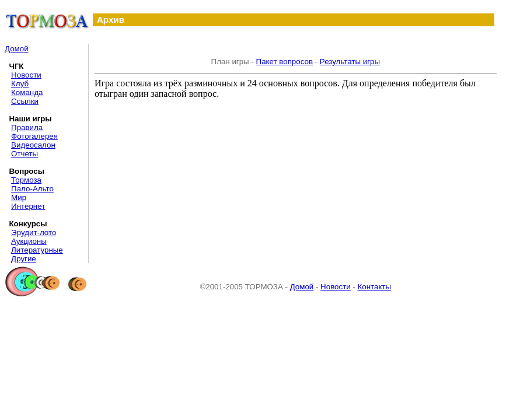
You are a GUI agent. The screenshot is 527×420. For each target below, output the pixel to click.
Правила (27, 127)
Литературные (37, 250)
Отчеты (25, 154)
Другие (24, 259)
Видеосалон (33, 145)
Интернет (28, 206)
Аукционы (29, 241)
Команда (27, 92)
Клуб (20, 84)
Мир (19, 197)
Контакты (375, 287)
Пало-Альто (32, 189)
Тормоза (26, 180)
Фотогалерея (34, 136)
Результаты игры (350, 62)
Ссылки (25, 101)
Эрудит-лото (34, 232)
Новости (26, 75)
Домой (17, 49)
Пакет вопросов (285, 62)
